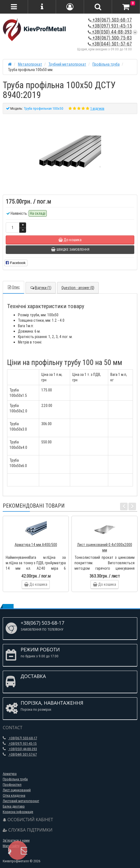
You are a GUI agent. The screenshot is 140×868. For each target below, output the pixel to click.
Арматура (10, 774)
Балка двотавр (14, 806)
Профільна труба (15, 779)
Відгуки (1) (41, 288)
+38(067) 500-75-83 (110, 38)
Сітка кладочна (14, 795)
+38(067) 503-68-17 (110, 20)
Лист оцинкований (17, 790)
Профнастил (12, 785)
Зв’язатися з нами (16, 840)
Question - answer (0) (78, 288)
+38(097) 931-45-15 (110, 26)
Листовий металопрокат (21, 801)
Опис (13, 287)
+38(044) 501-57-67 (110, 44)
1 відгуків (97, 108)
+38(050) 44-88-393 (110, 32)
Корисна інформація (18, 812)
